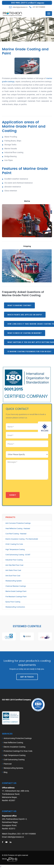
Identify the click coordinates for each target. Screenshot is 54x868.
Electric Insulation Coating (14, 747)
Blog (5, 772)
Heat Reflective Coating (13, 742)
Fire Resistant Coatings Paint (16, 597)
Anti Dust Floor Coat (13, 576)
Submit (13, 495)
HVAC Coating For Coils (14, 544)
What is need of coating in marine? (25, 333)
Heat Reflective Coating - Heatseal (18, 528)
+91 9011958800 (39, 7)
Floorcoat (8, 764)
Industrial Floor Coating (14, 560)
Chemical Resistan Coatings (16, 586)
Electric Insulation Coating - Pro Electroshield (22, 539)
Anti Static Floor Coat (13, 570)
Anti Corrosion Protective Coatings (18, 523)
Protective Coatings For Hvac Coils (18, 751)
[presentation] (26, 487)
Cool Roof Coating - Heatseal (16, 534)
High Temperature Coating (15, 549)
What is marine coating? (19, 305)
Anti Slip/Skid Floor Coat (14, 565)
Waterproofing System (14, 581)
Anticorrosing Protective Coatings (18, 738)
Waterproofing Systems (13, 768)
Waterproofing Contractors (15, 607)
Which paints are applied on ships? (25, 315)
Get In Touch (27, 677)
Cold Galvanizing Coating (14, 759)
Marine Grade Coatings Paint (16, 591)
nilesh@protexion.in (20, 7)
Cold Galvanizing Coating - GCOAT (18, 555)
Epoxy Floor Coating (13, 602)
